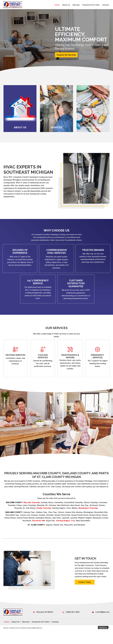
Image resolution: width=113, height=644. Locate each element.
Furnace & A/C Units (41, 622)
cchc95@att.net (102, 612)
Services (26, 622)
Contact (55, 622)
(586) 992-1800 (73, 612)
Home (6, 622)
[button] (66, 55)
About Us (16, 622)
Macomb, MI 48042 (45, 612)
